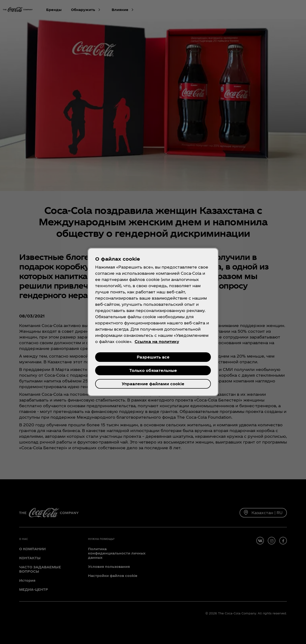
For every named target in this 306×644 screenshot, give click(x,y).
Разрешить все (153, 357)
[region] (153, 322)
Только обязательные (153, 370)
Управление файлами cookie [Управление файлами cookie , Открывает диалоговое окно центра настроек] (153, 384)
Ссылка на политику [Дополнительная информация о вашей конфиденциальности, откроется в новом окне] (157, 341)
